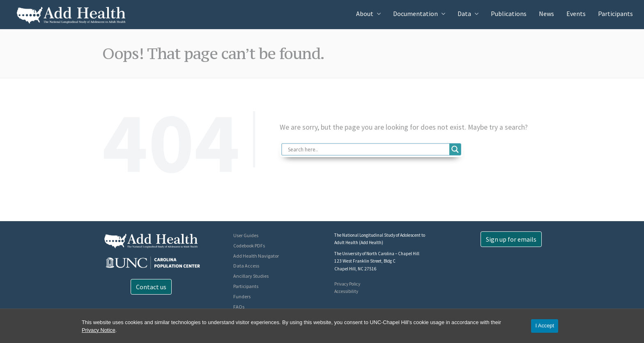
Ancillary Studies (251, 276)
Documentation (415, 14)
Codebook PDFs (249, 246)
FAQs (239, 307)
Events (576, 14)
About (365, 14)
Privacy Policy (347, 284)
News (546, 14)
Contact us (151, 287)
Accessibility (346, 291)
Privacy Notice (99, 330)
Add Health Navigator (256, 256)
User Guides (246, 235)
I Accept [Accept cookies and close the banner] (545, 326)
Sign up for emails (511, 239)
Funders (242, 296)
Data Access (246, 266)
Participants (615, 14)
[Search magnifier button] (455, 149)
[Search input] (368, 149)
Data (464, 14)
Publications (509, 14)
